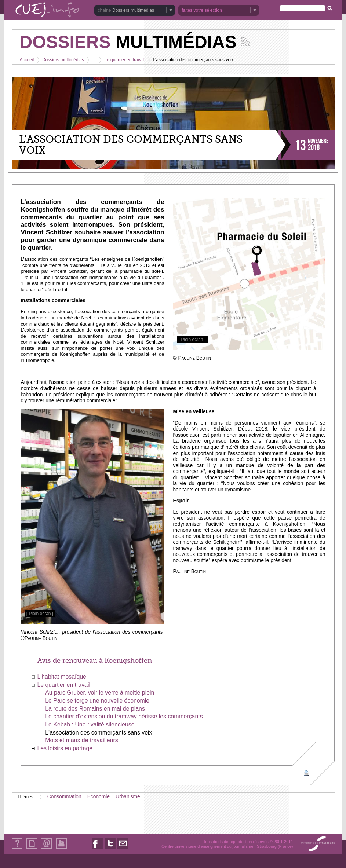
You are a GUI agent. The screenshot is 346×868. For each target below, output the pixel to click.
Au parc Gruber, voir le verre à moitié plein (100, 693)
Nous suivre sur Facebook (97, 849)
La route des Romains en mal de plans (95, 709)
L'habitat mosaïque (62, 677)
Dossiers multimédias (133, 10)
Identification (61, 848)
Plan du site (32, 848)
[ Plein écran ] (192, 340)
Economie (99, 797)
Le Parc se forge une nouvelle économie (97, 701)
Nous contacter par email (123, 849)
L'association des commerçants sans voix (99, 733)
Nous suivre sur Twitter (110, 849)
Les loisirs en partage (65, 748)
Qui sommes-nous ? (17, 848)
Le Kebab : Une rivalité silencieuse (90, 724)
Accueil (27, 60)
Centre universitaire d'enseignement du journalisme (207, 846)
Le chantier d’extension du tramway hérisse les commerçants (124, 716)
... (94, 60)
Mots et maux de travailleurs (81, 740)
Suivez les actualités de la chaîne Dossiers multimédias (246, 42)
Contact (46, 848)
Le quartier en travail (124, 60)
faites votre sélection (202, 10)
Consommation (64, 797)
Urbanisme (128, 797)
